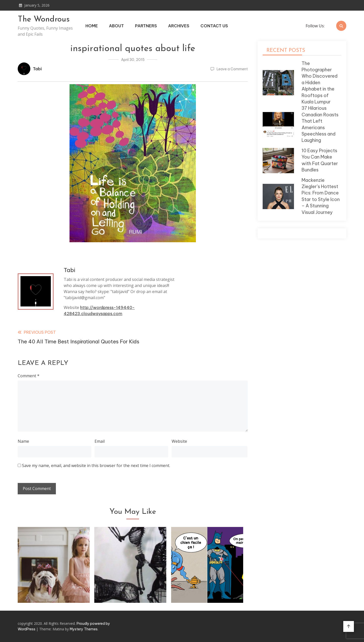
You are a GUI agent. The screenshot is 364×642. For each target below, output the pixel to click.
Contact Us (214, 26)
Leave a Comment (232, 69)
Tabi (37, 69)
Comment (29, 376)
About (116, 26)
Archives (179, 26)
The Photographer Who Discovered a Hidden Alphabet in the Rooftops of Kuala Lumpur (320, 83)
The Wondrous (44, 19)
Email (100, 441)
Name (23, 441)
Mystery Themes (84, 629)
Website (179, 441)
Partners (146, 26)
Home (92, 26)
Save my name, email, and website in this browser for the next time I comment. (96, 466)
